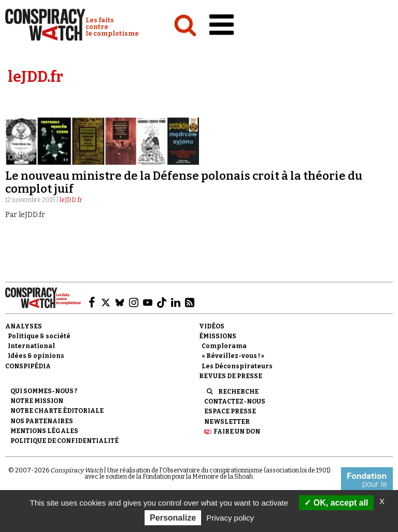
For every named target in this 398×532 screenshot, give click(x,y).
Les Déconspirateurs (237, 366)
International (31, 346)
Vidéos (212, 326)
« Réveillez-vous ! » (233, 356)
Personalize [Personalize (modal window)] (173, 518)
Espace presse (230, 411)
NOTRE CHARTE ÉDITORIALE (57, 411)
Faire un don (237, 432)
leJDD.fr (71, 200)
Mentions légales (44, 431)
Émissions (218, 336)
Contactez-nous (235, 401)
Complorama (224, 346)
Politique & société (39, 336)
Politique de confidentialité (65, 441)
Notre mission (37, 401)
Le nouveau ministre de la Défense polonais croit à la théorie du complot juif (184, 182)
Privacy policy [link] (230, 518)
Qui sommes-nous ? (44, 391)
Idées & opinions (36, 356)
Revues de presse (231, 376)
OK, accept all (336, 503)
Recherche (238, 392)
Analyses (24, 326)
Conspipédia (28, 366)
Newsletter (227, 422)
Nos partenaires (42, 421)
